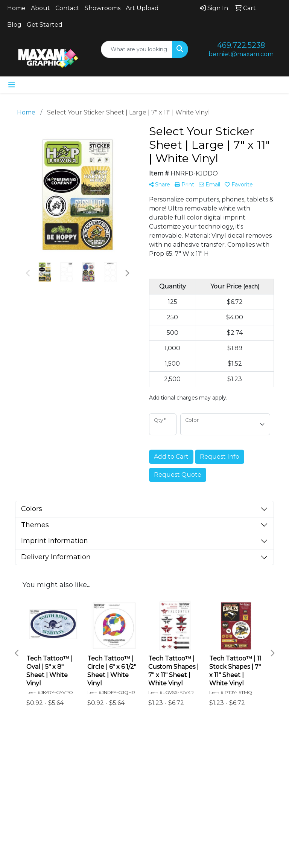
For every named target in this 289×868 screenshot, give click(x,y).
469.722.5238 (241, 45)
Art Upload (142, 8)
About (40, 8)
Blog (14, 25)
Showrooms (103, 8)
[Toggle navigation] (12, 85)
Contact (67, 8)
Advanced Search (109, 758)
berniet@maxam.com (241, 54)
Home (16, 8)
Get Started (45, 25)
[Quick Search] (137, 49)
